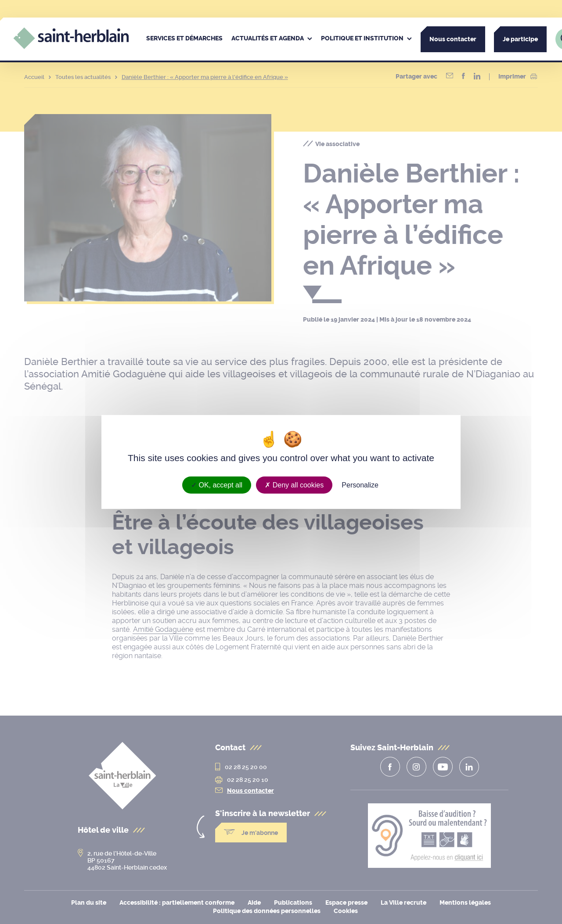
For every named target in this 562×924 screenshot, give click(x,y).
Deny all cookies (294, 485)
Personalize (360, 485)
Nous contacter (453, 39)
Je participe (520, 39)
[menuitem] (184, 39)
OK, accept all (217, 485)
